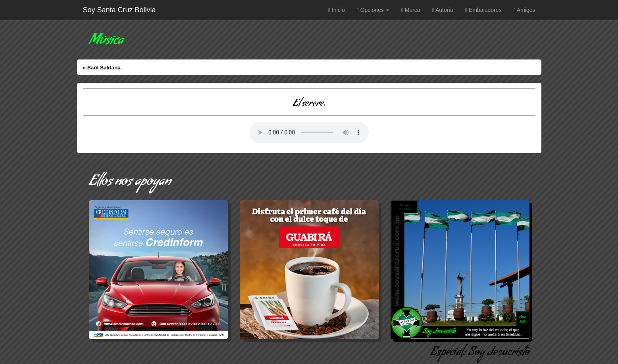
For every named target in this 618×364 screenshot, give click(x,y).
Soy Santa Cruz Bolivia (119, 10)
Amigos (525, 10)
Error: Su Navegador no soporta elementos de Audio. (309, 132)
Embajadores (483, 10)
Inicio (337, 10)
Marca (411, 10)
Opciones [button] (373, 10)
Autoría (443, 10)
